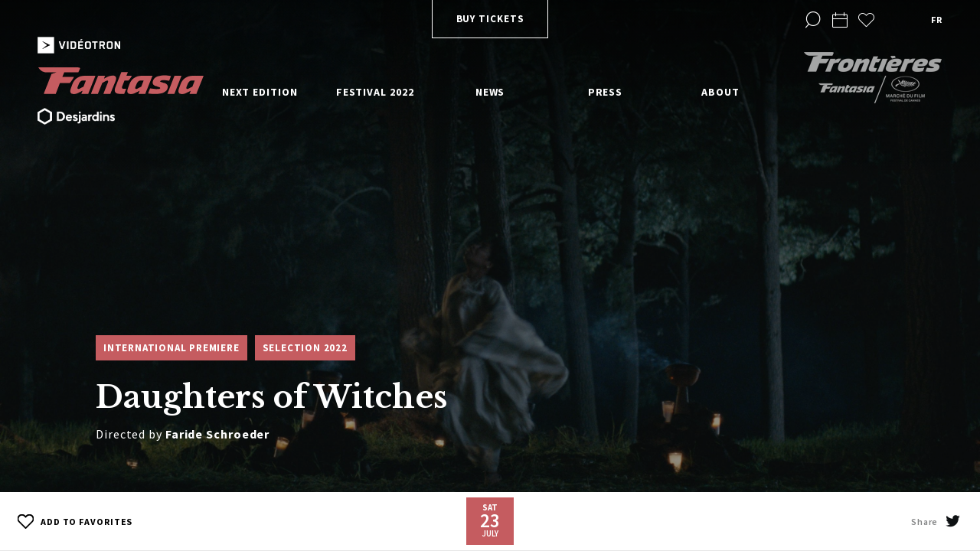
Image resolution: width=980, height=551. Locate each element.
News (490, 92)
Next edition (260, 92)
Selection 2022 (305, 348)
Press (606, 92)
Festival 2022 (375, 92)
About (720, 92)
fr (936, 20)
